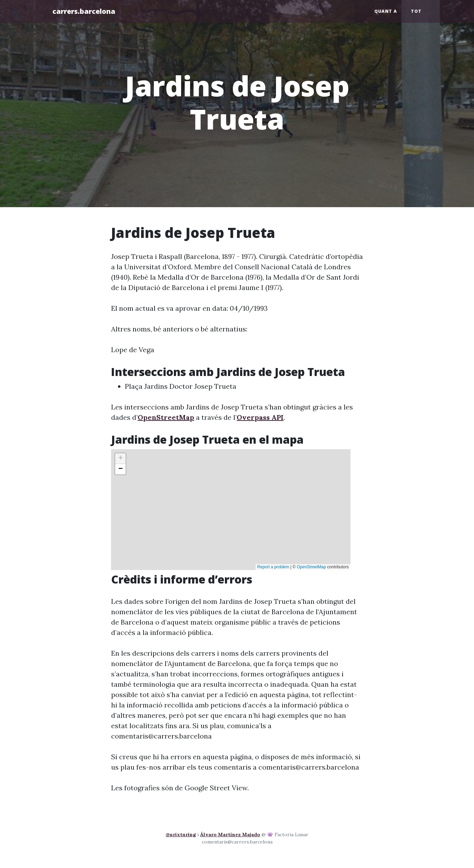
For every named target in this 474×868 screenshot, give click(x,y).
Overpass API (260, 417)
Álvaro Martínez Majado (230, 835)
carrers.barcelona (84, 11)
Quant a (386, 11)
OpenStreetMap (166, 417)
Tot (416, 11)
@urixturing (181, 835)
